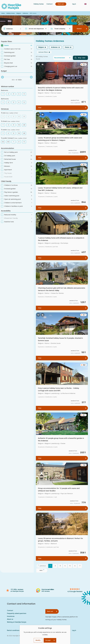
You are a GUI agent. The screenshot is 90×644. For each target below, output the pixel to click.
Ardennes (25, 13)
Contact (50, 4)
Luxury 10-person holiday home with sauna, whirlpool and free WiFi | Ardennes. (60, 189)
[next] (42, 570)
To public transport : (14, 138)
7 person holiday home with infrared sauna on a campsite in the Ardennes (61, 239)
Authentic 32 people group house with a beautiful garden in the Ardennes (61, 439)
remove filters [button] (43, 52)
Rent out (50, 611)
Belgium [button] (41, 47)
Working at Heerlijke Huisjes (17, 622)
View (40, 108)
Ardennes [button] (54, 47)
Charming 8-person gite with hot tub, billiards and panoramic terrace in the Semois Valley (62, 289)
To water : (10, 130)
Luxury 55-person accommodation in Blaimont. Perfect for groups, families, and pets (60, 540)
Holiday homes (39, 4)
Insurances (11, 616)
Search (79, 29)
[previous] (42, 566)
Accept (48, 640)
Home (3, 13)
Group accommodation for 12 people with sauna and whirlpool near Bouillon (59, 490)
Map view (80, 58)
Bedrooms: (5, 90)
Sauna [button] (67, 47)
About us (10, 619)
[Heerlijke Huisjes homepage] (11, 6)
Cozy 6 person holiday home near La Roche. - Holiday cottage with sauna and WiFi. (59, 389)
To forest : (10, 121)
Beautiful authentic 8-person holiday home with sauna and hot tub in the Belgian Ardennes (61, 89)
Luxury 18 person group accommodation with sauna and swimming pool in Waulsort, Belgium (60, 139)
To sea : (10, 113)
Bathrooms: (5, 99)
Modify (38, 640)
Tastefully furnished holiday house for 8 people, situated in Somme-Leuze (60, 339)
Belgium (19, 13)
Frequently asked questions (17, 613)
